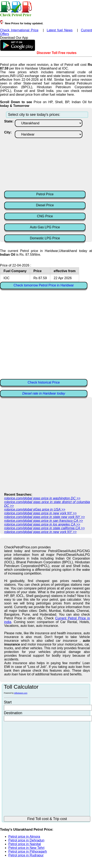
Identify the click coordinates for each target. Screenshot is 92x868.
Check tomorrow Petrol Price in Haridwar (44, 285)
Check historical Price (44, 382)
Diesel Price (45, 205)
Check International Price (19, 30)
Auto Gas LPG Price (45, 227)
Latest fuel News (60, 30)
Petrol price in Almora (24, 837)
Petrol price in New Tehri (26, 848)
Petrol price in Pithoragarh (28, 851)
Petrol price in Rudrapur (26, 855)
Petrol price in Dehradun (26, 840)
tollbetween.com (21, 693)
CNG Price (45, 216)
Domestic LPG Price (45, 238)
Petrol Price (45, 194)
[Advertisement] (47, 164)
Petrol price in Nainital (25, 844)
